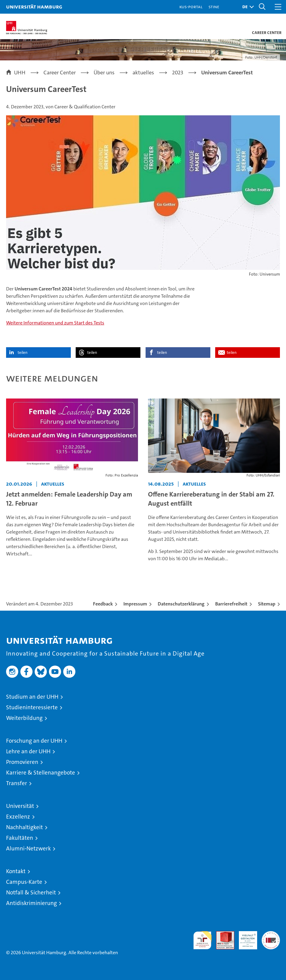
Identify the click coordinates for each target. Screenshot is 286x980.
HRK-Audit (245, 938)
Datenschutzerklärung (181, 604)
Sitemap (267, 604)
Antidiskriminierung (31, 903)
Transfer (17, 783)
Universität (20, 806)
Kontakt (16, 871)
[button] (246, 7)
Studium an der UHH (32, 697)
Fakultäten (20, 838)
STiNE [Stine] (214, 7)
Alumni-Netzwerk (28, 848)
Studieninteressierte (32, 707)
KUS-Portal (191, 7)
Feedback (103, 604)
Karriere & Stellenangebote (41, 773)
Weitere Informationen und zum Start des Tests (55, 323)
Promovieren (22, 762)
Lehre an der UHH (28, 751)
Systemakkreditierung (271, 934)
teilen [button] (22, 353)
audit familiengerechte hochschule (202, 940)
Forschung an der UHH (34, 741)
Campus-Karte (24, 882)
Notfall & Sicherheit (31, 892)
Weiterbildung (24, 718)
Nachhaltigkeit (24, 827)
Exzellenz (18, 817)
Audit (222, 934)
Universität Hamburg (34, 7)
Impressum (135, 604)
